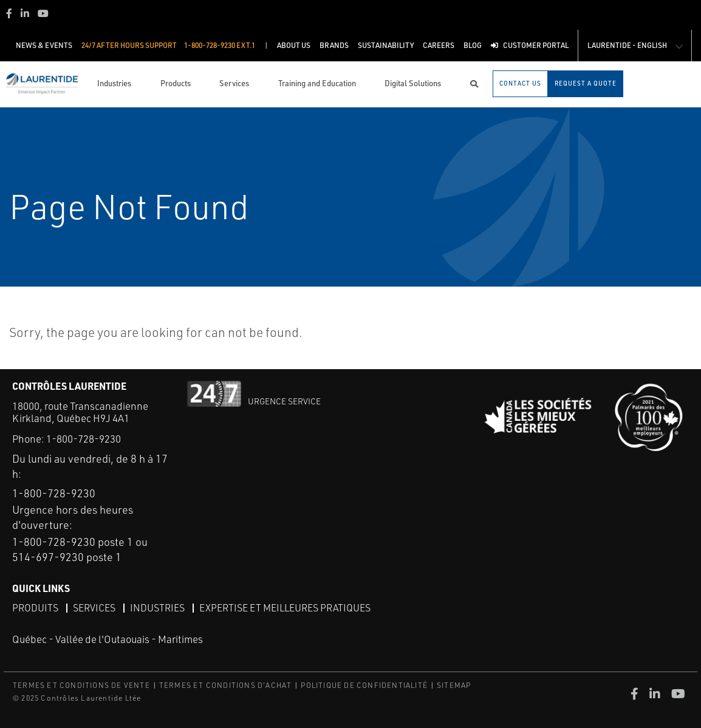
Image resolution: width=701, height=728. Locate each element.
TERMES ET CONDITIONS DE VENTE (81, 685)
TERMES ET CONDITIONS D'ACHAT (226, 685)
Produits (35, 608)
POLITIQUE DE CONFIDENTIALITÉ (364, 685)
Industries (157, 608)
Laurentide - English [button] (627, 45)
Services (94, 608)
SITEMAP (454, 685)
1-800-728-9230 (84, 439)
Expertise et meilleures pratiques (285, 608)
